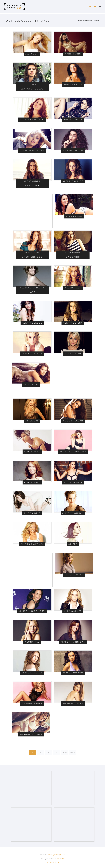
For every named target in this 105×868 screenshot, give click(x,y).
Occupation (88, 21)
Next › (65, 752)
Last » (73, 752)
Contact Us (55, 863)
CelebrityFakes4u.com (56, 855)
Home (80, 21)
